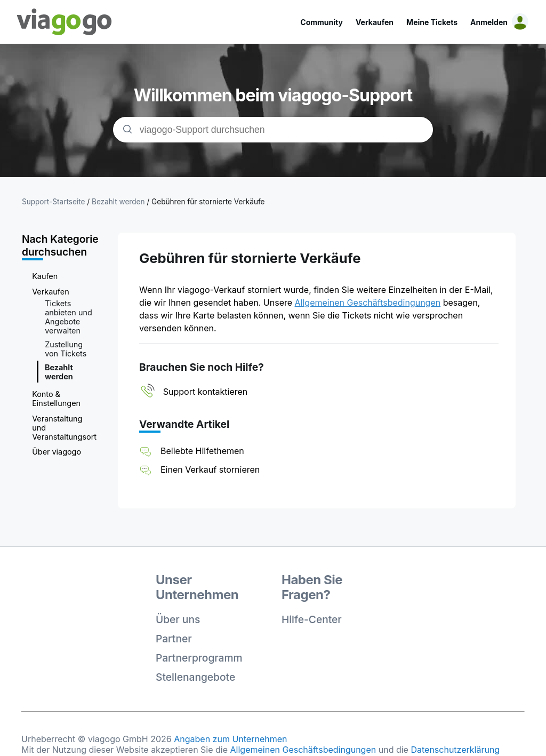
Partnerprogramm (199, 658)
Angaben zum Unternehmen (230, 739)
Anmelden (489, 22)
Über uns (178, 619)
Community (322, 22)
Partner (174, 639)
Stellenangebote (195, 677)
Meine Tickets (432, 22)
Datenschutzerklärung (455, 750)
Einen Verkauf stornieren (210, 469)
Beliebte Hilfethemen (202, 451)
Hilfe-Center (312, 619)
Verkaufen (375, 22)
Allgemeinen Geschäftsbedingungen (368, 303)
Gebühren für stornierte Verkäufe (208, 202)
